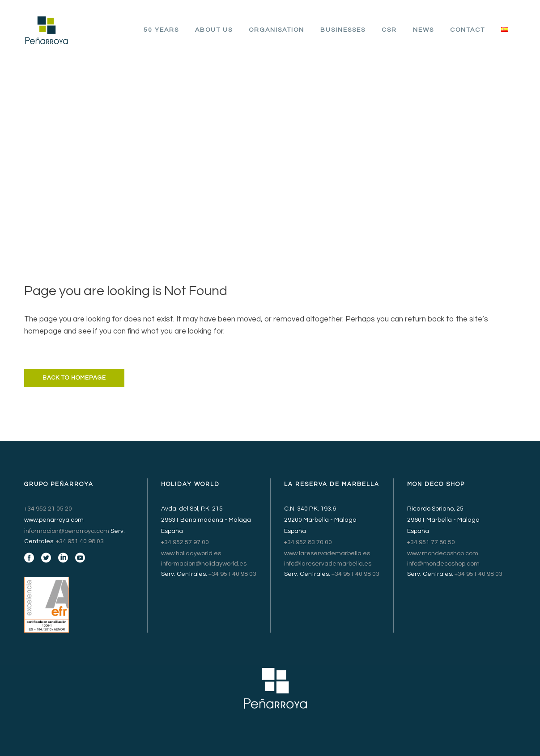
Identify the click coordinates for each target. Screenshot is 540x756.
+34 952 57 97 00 (185, 542)
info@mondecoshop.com (443, 564)
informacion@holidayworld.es (204, 564)
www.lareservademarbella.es (327, 553)
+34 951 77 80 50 (431, 542)
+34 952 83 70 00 (308, 542)
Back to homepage (74, 378)
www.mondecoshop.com (443, 553)
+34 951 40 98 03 (80, 541)
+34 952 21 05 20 (48, 509)
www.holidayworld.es (191, 553)
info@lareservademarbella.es (328, 564)
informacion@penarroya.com (67, 531)
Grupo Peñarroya (250, 145)
